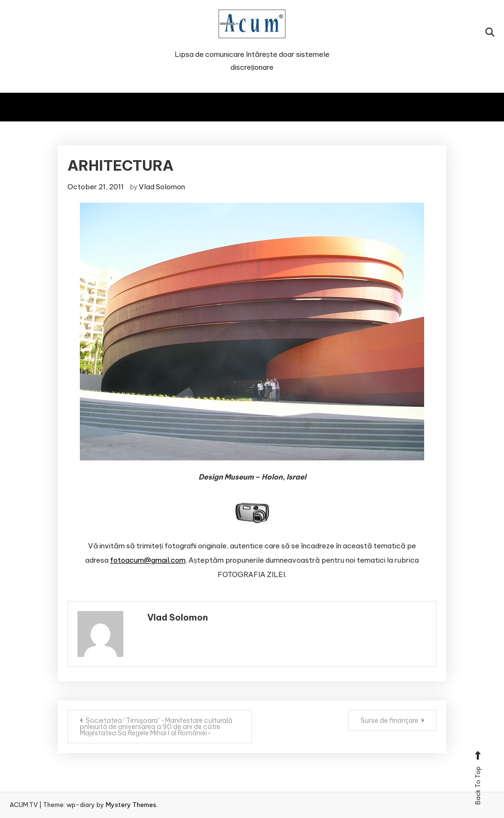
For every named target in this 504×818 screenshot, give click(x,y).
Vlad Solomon (162, 187)
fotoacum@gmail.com (148, 560)
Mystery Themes (131, 805)
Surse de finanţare (389, 720)
